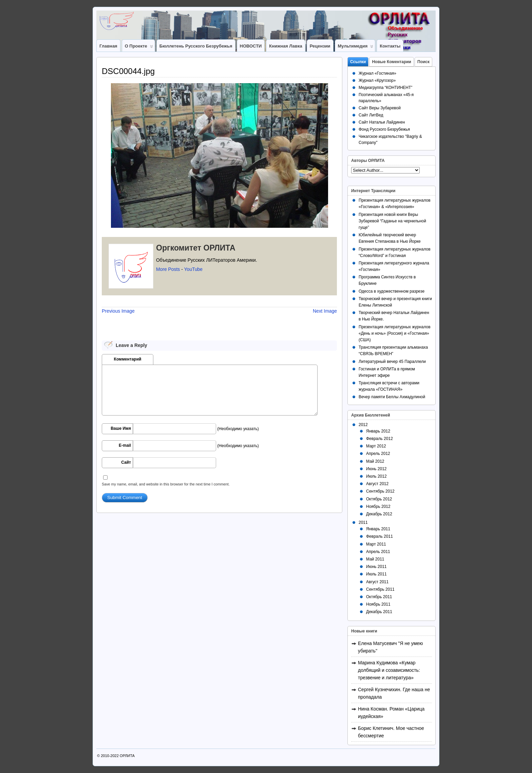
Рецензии (320, 46)
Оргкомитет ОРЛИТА (196, 248)
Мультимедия (356, 48)
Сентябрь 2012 (380, 491)
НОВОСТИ (251, 46)
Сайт (126, 462)
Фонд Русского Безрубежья (384, 129)
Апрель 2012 (378, 454)
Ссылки (358, 62)
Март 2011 (376, 544)
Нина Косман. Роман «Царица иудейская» (391, 713)
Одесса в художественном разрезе (392, 291)
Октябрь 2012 (379, 499)
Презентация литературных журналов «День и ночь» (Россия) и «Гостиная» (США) (395, 333)
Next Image (325, 311)
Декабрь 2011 (379, 612)
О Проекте (139, 48)
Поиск (423, 62)
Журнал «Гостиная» (377, 73)
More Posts (168, 269)
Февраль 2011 (379, 536)
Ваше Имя (121, 428)
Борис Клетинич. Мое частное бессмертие (391, 732)
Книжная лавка (286, 46)
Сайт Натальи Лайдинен (382, 122)
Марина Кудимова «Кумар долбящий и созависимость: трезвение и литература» (389, 670)
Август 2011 (377, 582)
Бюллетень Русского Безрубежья (196, 46)
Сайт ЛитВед (371, 115)
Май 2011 (375, 559)
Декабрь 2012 (379, 514)
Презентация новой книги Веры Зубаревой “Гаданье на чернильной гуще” (392, 221)
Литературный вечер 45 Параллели (392, 362)
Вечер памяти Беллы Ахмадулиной (392, 397)
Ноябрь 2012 (378, 507)
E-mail (125, 445)
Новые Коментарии (392, 62)
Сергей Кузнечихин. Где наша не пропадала (394, 693)
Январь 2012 (378, 431)
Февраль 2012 (379, 439)
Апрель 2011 (378, 552)
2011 (363, 522)
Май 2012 (375, 461)
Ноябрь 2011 (378, 604)
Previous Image (118, 311)
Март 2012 (376, 446)
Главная (108, 46)
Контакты (390, 46)
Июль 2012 (376, 476)
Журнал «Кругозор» (377, 80)
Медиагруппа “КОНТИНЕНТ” (385, 88)
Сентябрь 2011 (380, 589)
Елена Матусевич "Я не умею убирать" (391, 647)
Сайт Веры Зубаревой (380, 108)
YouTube (193, 269)
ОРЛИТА (127, 756)
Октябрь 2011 (379, 597)
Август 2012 (377, 484)
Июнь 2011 (376, 567)
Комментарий (128, 359)
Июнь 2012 (376, 469)
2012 (363, 425)
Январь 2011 (378, 529)
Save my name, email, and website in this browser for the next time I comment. (166, 484)
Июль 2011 (376, 574)
